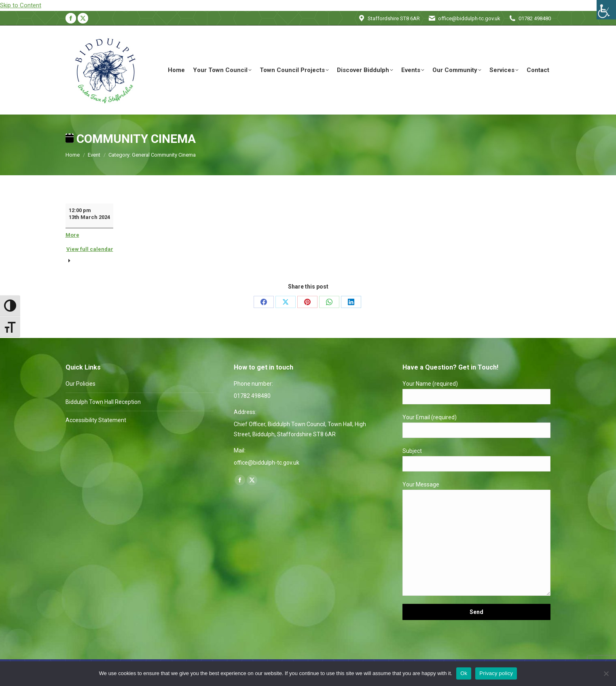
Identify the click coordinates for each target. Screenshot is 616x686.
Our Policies (80, 384)
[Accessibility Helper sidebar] (606, 10)
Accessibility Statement (96, 420)
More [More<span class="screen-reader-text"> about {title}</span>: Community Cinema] (72, 235)
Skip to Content (21, 5)
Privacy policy (496, 673)
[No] (606, 673)
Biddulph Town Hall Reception (103, 402)
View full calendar (90, 249)
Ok (464, 673)
